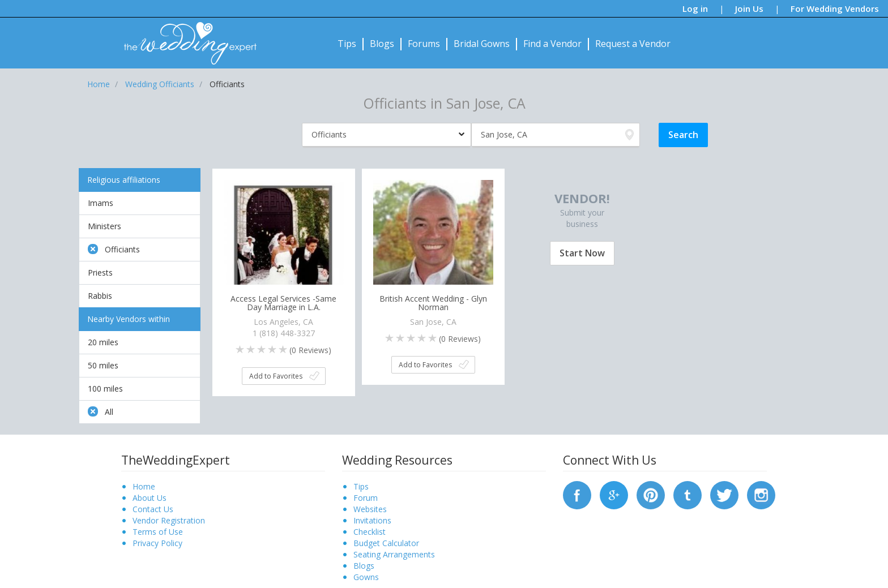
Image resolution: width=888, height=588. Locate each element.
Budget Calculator (386, 543)
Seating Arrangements (394, 554)
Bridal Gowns (482, 44)
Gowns (366, 577)
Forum (366, 498)
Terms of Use (158, 532)
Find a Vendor (552, 44)
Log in (695, 8)
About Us (150, 498)
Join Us (749, 8)
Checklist (370, 532)
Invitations (372, 520)
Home (144, 486)
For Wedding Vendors (835, 8)
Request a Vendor (633, 44)
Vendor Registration (169, 520)
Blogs (382, 44)
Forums (424, 44)
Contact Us (153, 509)
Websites (370, 509)
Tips (347, 44)
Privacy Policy (157, 543)
